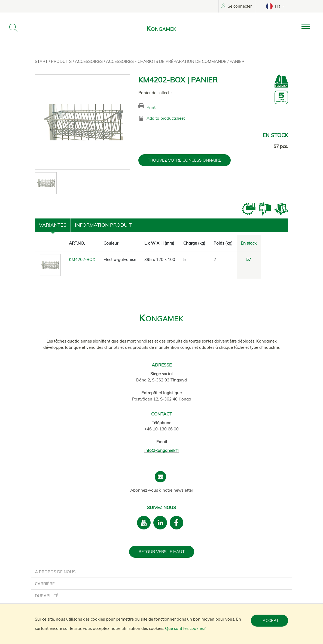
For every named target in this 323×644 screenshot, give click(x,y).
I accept (269, 620)
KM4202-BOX (82, 259)
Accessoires (89, 61)
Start (42, 61)
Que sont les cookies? (185, 628)
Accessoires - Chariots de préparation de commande (167, 61)
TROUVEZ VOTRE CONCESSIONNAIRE (185, 160)
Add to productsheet (166, 118)
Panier (237, 61)
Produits (62, 61)
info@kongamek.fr (162, 450)
